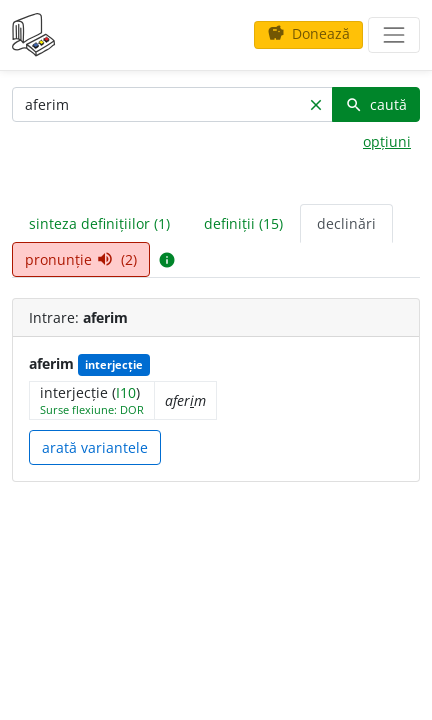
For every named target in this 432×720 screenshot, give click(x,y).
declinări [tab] (346, 223)
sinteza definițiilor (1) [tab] (99, 223)
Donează (308, 33)
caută (376, 104)
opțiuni (387, 141)
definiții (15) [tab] (243, 223)
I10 (126, 392)
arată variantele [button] (95, 447)
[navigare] (394, 35)
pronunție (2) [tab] (81, 259)
